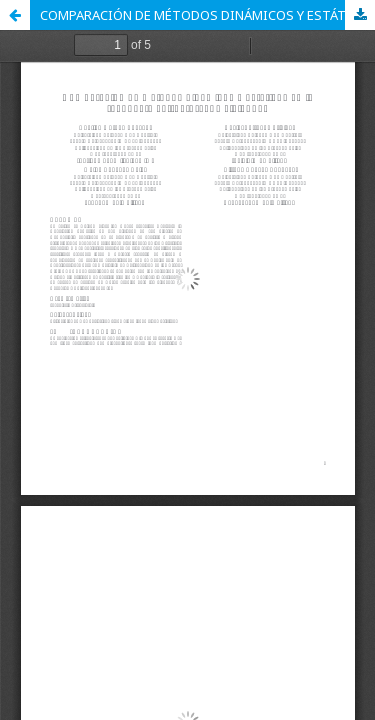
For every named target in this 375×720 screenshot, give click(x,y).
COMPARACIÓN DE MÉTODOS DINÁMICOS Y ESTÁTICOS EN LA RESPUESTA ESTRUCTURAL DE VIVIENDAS (207, 15)
